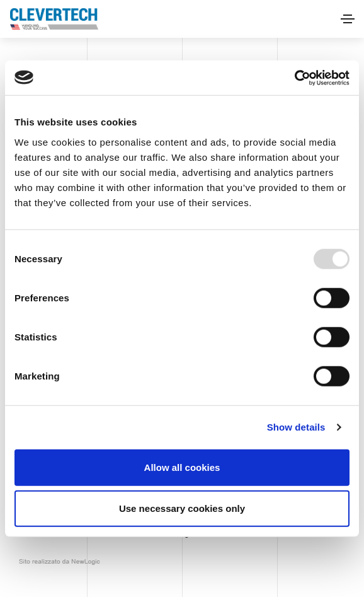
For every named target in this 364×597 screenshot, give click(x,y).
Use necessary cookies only (182, 508)
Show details (296, 427)
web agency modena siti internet (60, 562)
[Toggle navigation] (348, 19)
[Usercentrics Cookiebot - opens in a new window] (294, 78)
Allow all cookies (182, 467)
